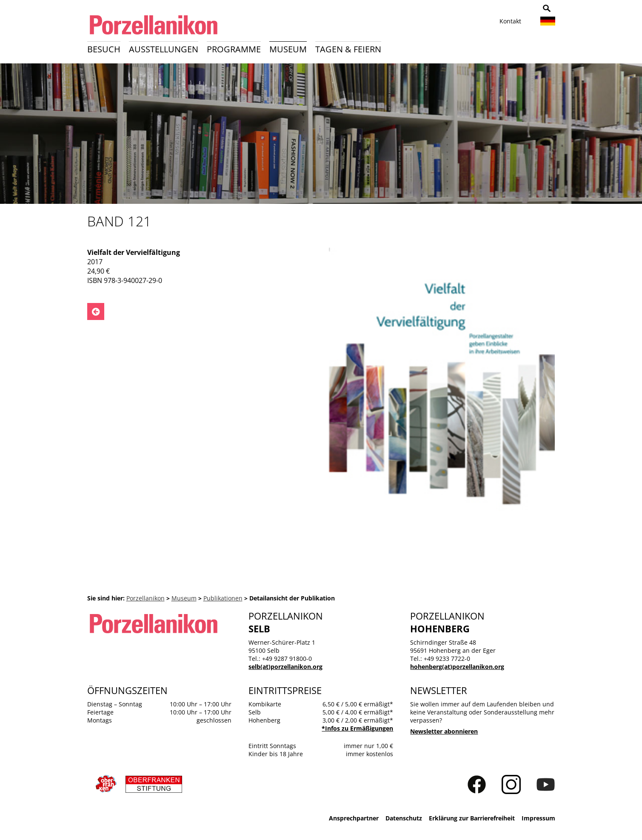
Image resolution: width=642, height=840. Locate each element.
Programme (234, 49)
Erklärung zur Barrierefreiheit (472, 818)
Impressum (538, 818)
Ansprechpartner (354, 818)
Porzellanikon (146, 598)
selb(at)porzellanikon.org (285, 667)
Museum (288, 49)
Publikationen (223, 598)
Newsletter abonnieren (444, 731)
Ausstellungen (164, 49)
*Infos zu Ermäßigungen (357, 728)
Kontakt (510, 21)
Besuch (104, 49)
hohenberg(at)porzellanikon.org (457, 667)
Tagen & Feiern (348, 49)
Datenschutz (404, 818)
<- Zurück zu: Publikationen (96, 311)
